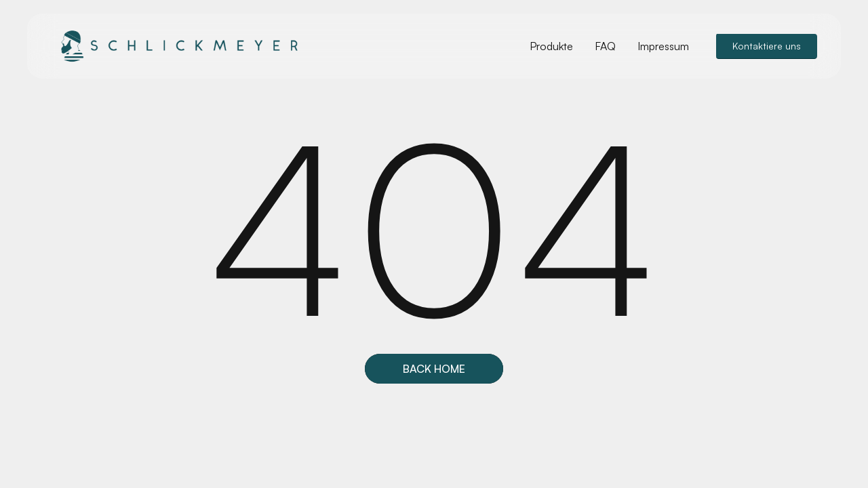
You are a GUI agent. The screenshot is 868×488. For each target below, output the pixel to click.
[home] (176, 46)
